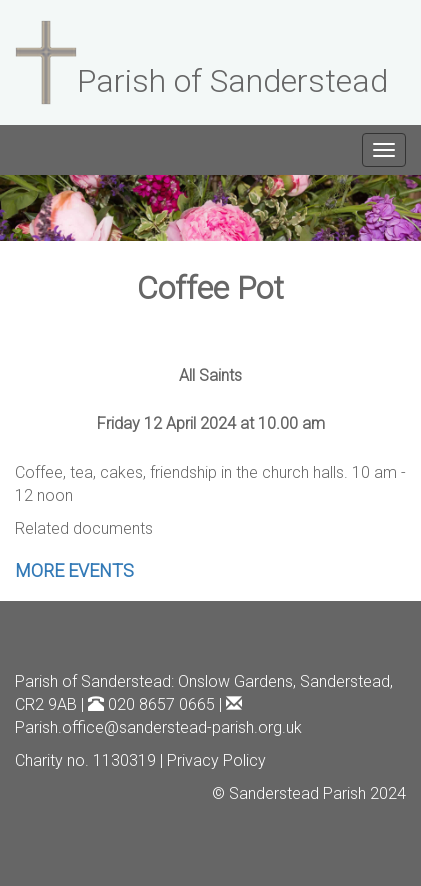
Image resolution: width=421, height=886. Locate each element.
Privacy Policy (216, 760)
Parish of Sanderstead (93, 681)
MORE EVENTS (74, 570)
